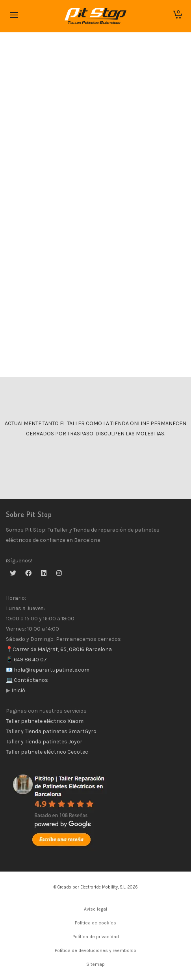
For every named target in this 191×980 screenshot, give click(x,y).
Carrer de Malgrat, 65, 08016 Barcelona (62, 649)
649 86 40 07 (30, 660)
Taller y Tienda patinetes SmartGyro (51, 731)
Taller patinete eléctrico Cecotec (47, 752)
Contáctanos (30, 680)
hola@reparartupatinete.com (51, 670)
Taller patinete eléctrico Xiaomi (45, 721)
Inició (18, 690)
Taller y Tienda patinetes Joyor (44, 742)
